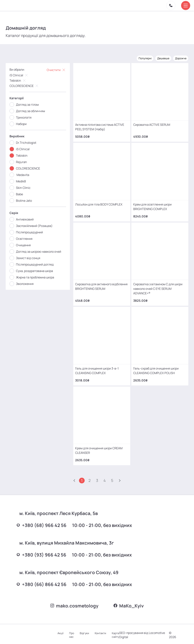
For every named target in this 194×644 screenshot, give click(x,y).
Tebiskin (18, 80)
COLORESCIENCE (24, 86)
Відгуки (84, 631)
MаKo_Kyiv (129, 604)
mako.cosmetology (74, 604)
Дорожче (181, 58)
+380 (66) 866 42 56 (42, 583)
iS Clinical (19, 75)
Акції (60, 631)
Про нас (72, 633)
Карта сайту (116, 633)
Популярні (145, 58)
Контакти (100, 631)
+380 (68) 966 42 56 (42, 523)
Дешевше (163, 58)
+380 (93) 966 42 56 (41, 553)
